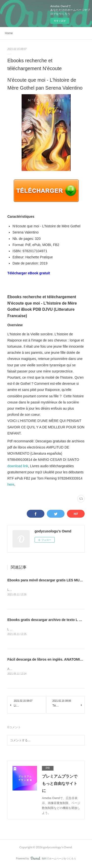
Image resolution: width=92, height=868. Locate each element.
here (11, 484)
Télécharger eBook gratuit (29, 273)
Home (9, 33)
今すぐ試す (60, 21)
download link (18, 466)
